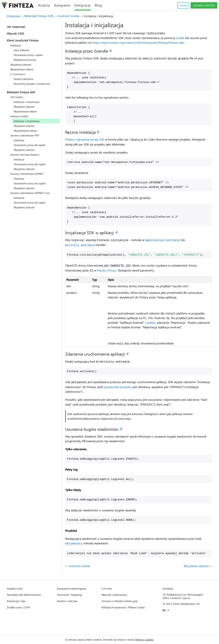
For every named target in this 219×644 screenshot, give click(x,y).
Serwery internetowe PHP (27, 135)
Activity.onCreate (80, 251)
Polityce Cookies (149, 640)
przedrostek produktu (140, 398)
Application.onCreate (168, 246)
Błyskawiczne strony (27, 60)
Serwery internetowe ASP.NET (29, 174)
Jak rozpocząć (18, 27)
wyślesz (191, 329)
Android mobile (77, 16)
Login (179, 5)
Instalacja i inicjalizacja (28, 102)
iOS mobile (17, 97)
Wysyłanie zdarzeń (22, 65)
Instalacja (16, 45)
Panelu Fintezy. (112, 276)
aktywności (81, 560)
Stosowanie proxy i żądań (30, 55)
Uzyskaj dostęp (202, 5)
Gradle (195, 38)
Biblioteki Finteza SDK (44, 16)
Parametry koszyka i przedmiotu (34, 84)
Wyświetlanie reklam (24, 69)
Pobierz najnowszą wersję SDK (87, 145)
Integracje (15, 16)
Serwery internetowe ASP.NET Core (33, 193)
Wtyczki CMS (17, 33)
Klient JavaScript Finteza (27, 40)
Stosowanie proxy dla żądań (32, 145)
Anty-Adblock (22, 50)
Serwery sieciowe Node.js (27, 155)
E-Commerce (18, 74)
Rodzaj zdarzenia (25, 79)
